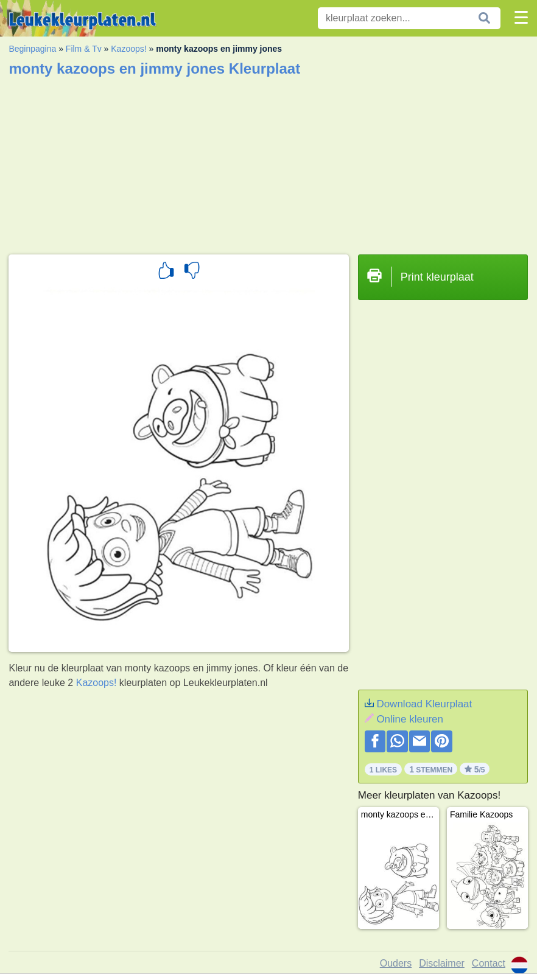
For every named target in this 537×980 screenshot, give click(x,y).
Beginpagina (32, 49)
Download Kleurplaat (424, 704)
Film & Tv (84, 49)
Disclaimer (442, 963)
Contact (489, 963)
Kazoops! (128, 49)
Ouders (396, 963)
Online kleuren (410, 719)
